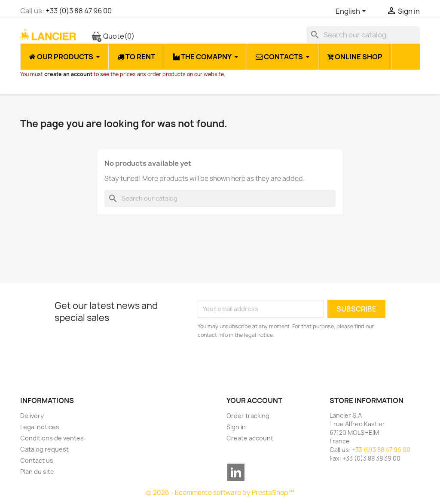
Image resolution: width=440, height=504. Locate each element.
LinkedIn (236, 472)
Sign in (236, 427)
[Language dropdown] (352, 12)
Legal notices (40, 427)
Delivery (32, 416)
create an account (68, 74)
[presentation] (269, 363)
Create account (250, 438)
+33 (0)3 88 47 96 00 (79, 11)
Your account (254, 400)
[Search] (363, 35)
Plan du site (37, 472)
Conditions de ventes (52, 438)
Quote (113, 36)
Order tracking (248, 416)
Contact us (37, 460)
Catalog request (44, 449)
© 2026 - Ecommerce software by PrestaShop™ (220, 493)
